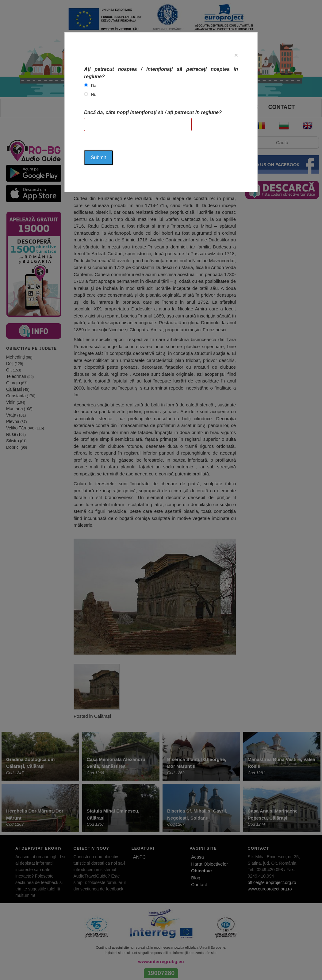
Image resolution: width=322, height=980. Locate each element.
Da (94, 86)
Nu (94, 94)
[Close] (236, 55)
